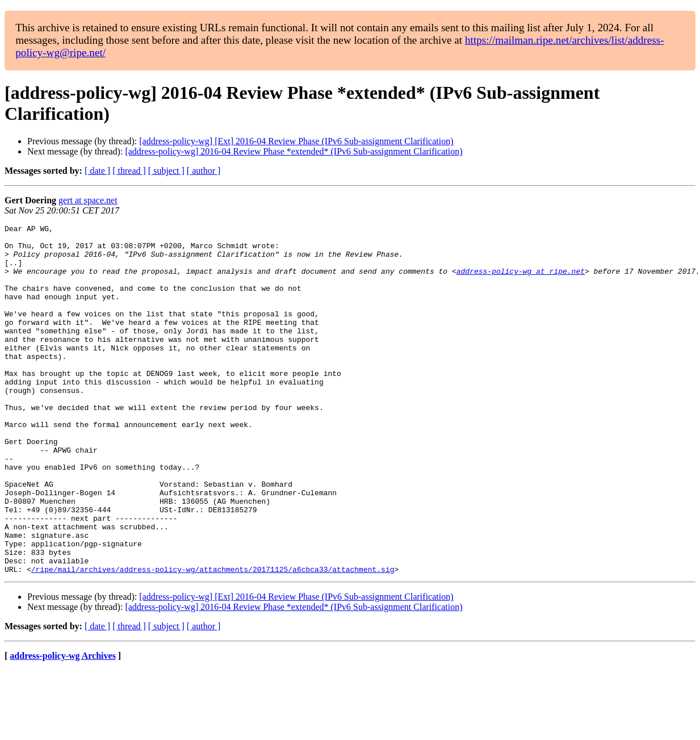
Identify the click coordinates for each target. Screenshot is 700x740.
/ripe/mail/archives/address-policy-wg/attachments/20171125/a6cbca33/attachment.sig (213, 639)
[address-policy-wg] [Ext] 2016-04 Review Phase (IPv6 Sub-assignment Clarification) (296, 141)
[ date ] (97, 171)
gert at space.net (88, 200)
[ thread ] (129, 171)
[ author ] (204, 171)
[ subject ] (166, 171)
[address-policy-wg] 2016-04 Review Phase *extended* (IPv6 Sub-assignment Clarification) (294, 151)
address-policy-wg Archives (63, 726)
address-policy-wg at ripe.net (521, 281)
